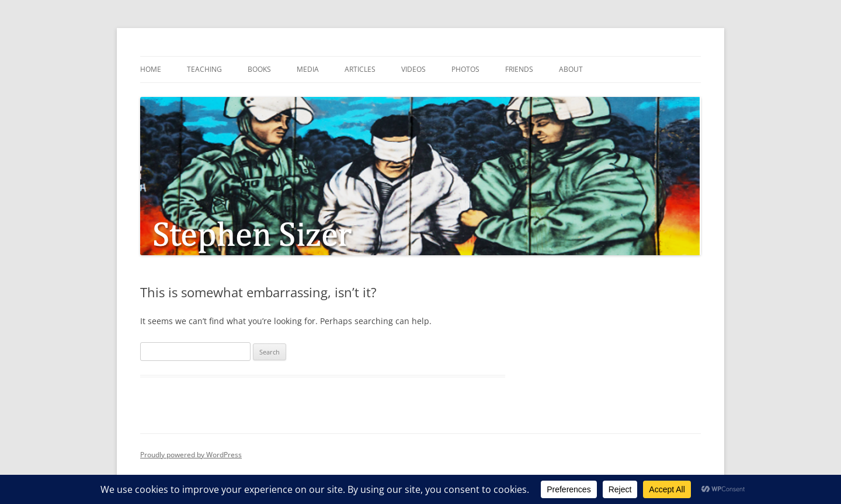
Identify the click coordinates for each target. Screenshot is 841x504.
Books (259, 69)
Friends (519, 69)
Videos (413, 69)
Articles (360, 69)
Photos (465, 69)
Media (308, 69)
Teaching (204, 69)
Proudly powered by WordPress (191, 455)
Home (151, 69)
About (571, 69)
